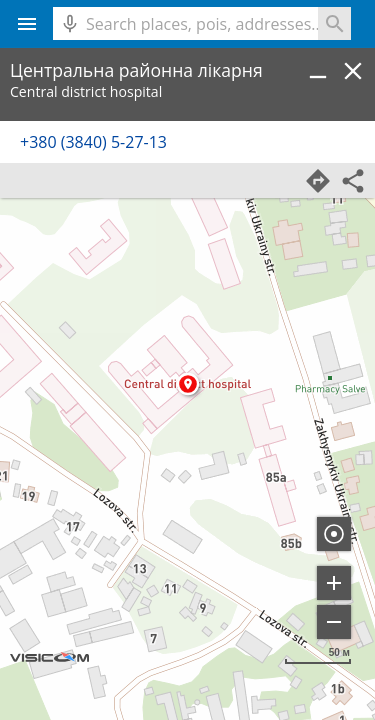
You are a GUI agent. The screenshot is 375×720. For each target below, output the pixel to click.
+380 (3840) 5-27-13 (93, 142)
